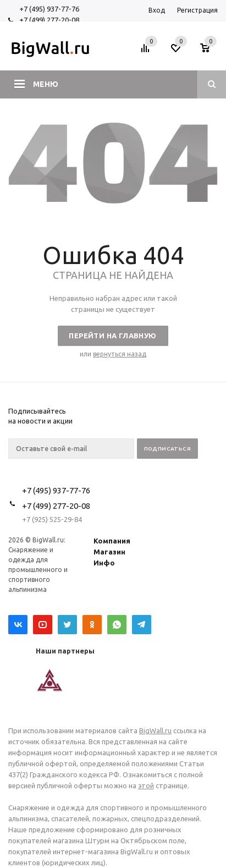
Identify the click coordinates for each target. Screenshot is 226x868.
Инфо (104, 563)
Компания (112, 541)
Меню (46, 84)
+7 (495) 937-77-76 (49, 9)
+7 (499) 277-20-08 (49, 20)
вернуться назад (120, 354)
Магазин (109, 552)
